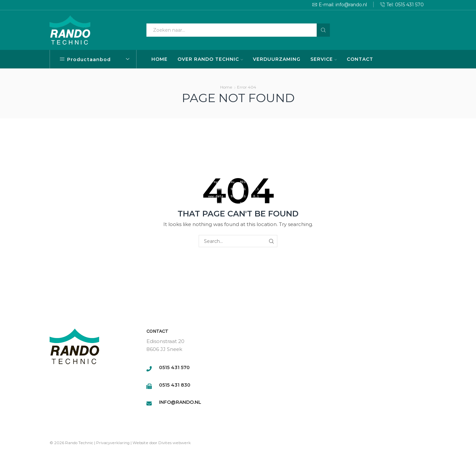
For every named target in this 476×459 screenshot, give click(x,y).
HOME (159, 59)
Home (226, 87)
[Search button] (323, 30)
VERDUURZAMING (277, 59)
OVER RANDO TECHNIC (210, 59)
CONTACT (360, 59)
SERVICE (324, 59)
